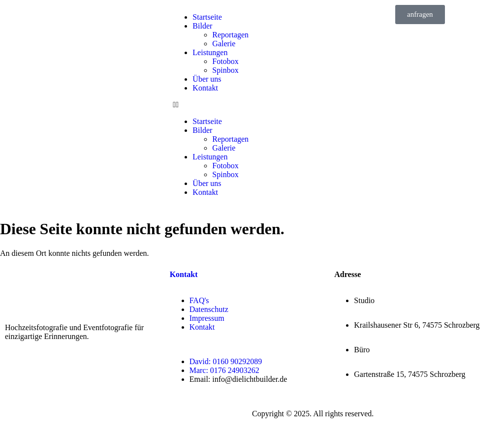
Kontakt (205, 88)
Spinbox (225, 70)
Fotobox (225, 61)
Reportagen (230, 35)
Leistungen (210, 52)
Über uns (207, 79)
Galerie (224, 44)
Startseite (207, 17)
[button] (252, 105)
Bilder (202, 26)
